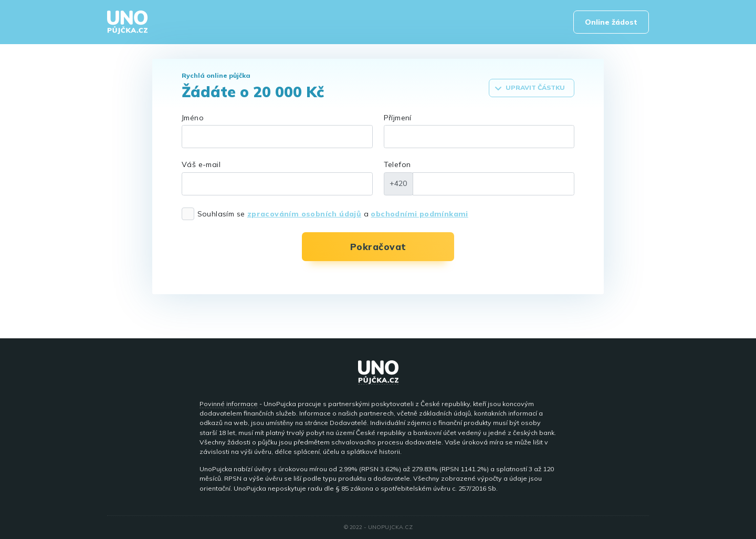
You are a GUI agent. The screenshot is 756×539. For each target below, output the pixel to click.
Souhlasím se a (333, 214)
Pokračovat (378, 246)
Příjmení (398, 118)
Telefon (397, 164)
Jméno (193, 118)
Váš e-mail (201, 164)
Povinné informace (229, 404)
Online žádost (611, 22)
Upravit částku (530, 88)
